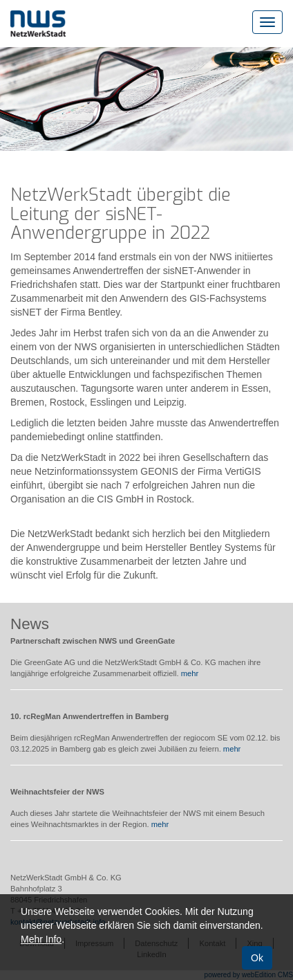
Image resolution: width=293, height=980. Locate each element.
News (30, 624)
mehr (190, 673)
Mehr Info (41, 939)
